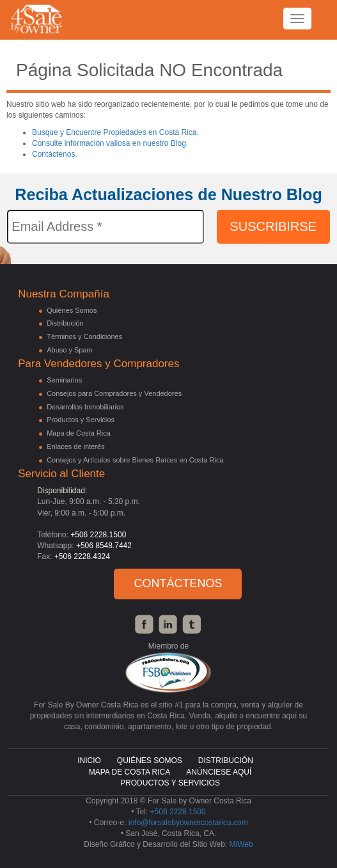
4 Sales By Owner (37, 29)
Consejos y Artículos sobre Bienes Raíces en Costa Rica (135, 460)
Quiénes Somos (72, 310)
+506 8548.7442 (104, 546)
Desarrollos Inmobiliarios (85, 407)
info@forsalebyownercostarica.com (188, 823)
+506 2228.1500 (98, 535)
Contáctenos (178, 583)
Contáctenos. (55, 154)
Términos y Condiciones (84, 336)
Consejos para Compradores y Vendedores (114, 393)
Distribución (65, 323)
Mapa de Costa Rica (79, 433)
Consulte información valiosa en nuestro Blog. (110, 143)
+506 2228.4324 (82, 556)
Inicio (89, 761)
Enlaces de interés (76, 446)
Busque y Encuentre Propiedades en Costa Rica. (115, 132)
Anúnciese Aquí (219, 772)
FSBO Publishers (168, 673)
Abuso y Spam (70, 350)
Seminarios (64, 380)
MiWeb (241, 844)
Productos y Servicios (81, 420)
